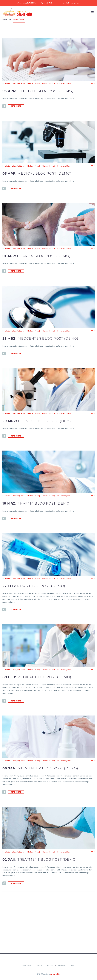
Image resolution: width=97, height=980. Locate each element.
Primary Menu (92, 12)
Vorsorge (39, 965)
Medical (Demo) (34, 83)
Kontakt (50, 965)
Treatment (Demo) (64, 83)
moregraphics (55, 974)
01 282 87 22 (48, 3)
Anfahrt (74, 965)
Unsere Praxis (26, 965)
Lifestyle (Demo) (19, 83)
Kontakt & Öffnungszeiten (71, 3)
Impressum (62, 965)
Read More (16, 106)
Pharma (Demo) (48, 83)
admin (7, 83)
